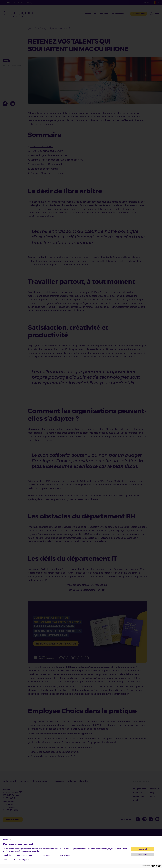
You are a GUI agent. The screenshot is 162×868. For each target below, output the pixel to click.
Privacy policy (25, 860)
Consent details (9, 860)
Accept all (143, 849)
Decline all (143, 854)
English (7, 839)
